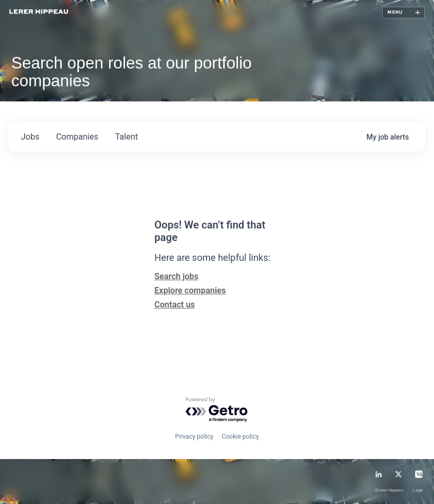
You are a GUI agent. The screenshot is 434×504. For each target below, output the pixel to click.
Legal (418, 490)
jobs (30, 137)
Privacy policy (194, 437)
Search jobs (176, 276)
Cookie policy (240, 437)
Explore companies (190, 290)
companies (77, 137)
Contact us (174, 305)
